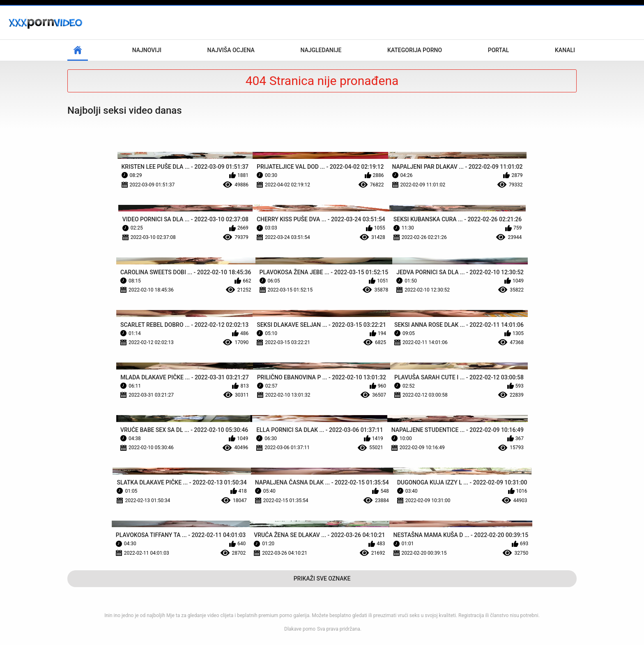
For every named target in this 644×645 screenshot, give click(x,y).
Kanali (565, 50)
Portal (499, 50)
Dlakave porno (300, 629)
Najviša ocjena (231, 50)
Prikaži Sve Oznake (322, 578)
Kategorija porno (415, 50)
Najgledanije (321, 50)
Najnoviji (147, 50)
